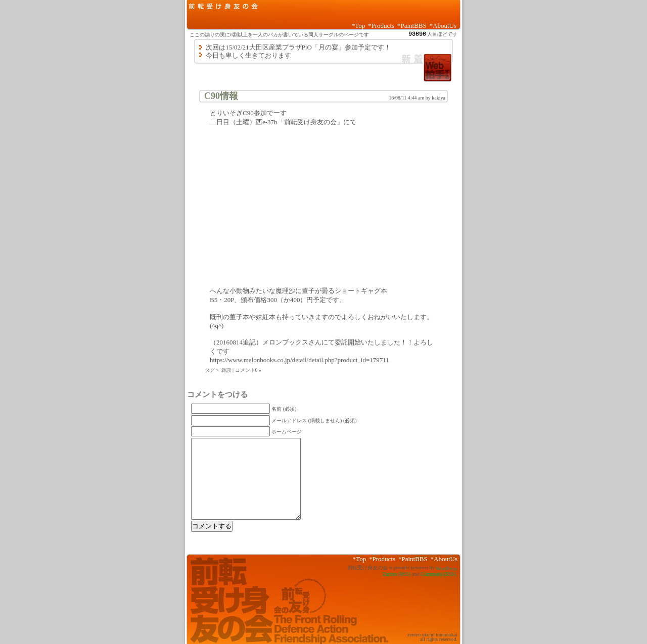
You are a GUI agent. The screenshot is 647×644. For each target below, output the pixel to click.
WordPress (447, 568)
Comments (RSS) (438, 574)
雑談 (226, 370)
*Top (359, 26)
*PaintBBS (412, 26)
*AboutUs (443, 26)
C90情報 (221, 96)
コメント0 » (248, 370)
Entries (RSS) (397, 574)
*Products (381, 26)
